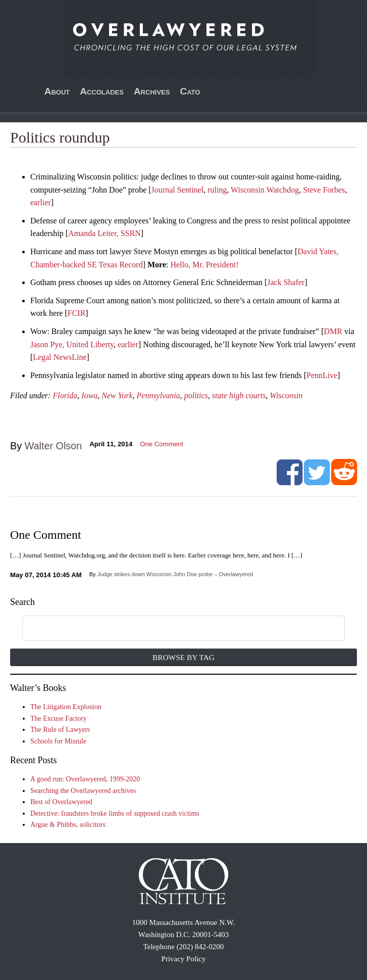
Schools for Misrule (58, 741)
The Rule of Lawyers (60, 730)
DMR (333, 331)
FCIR (77, 313)
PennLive (322, 375)
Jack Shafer (286, 282)
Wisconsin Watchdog (265, 190)
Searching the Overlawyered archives (83, 791)
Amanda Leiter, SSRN (104, 233)
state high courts (239, 395)
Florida (65, 395)
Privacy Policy (184, 959)
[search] (171, 629)
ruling (217, 190)
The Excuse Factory (59, 718)
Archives (152, 91)
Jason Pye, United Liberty (72, 344)
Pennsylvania (159, 395)
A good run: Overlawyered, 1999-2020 (85, 779)
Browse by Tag (183, 657)
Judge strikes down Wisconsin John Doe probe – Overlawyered (175, 574)
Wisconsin (286, 395)
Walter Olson (54, 446)
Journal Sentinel (178, 190)
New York (117, 395)
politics (196, 395)
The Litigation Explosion (66, 707)
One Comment (162, 444)
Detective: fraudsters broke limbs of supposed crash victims (115, 813)
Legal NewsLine (60, 357)
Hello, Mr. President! (204, 265)
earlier (41, 202)
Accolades (102, 91)
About (57, 91)
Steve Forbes (324, 190)
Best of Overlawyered (61, 802)
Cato (190, 91)
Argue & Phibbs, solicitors (68, 825)
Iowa (89, 395)
